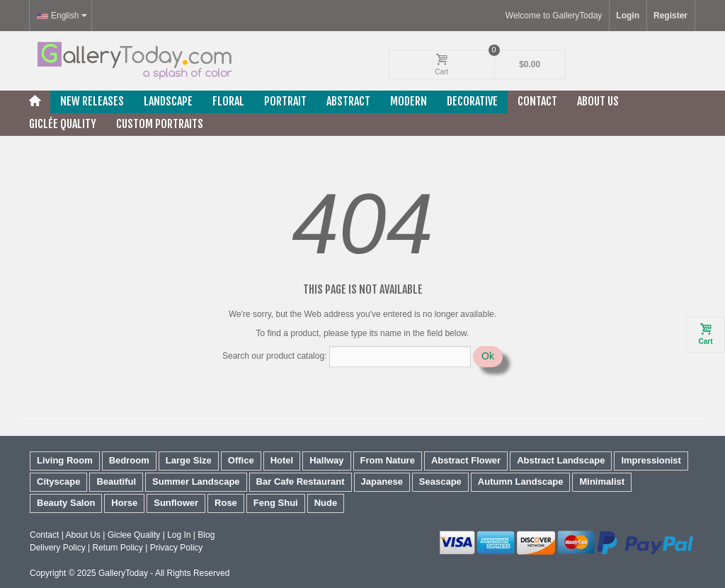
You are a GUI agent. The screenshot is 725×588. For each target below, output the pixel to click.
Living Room (65, 460)
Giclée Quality (63, 124)
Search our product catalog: (274, 356)
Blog (206, 535)
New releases (92, 101)
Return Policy (117, 548)
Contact (537, 101)
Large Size (189, 460)
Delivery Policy (58, 548)
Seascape (440, 482)
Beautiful (116, 482)
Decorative (472, 101)
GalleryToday (123, 573)
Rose (226, 503)
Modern (409, 101)
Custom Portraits (160, 124)
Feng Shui (276, 503)
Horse (124, 503)
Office (241, 460)
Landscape (168, 101)
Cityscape (58, 482)
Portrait (285, 101)
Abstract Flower (466, 460)
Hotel (282, 460)
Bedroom (129, 460)
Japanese (382, 482)
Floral (228, 101)
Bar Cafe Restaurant (301, 482)
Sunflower (176, 503)
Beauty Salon (66, 503)
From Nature (388, 460)
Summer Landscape (196, 482)
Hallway (326, 460)
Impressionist (651, 460)
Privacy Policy (177, 548)
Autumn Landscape (521, 482)
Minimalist (602, 482)
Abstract (348, 101)
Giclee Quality (134, 535)
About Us (598, 101)
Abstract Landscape (561, 460)
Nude (326, 503)
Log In (179, 535)
